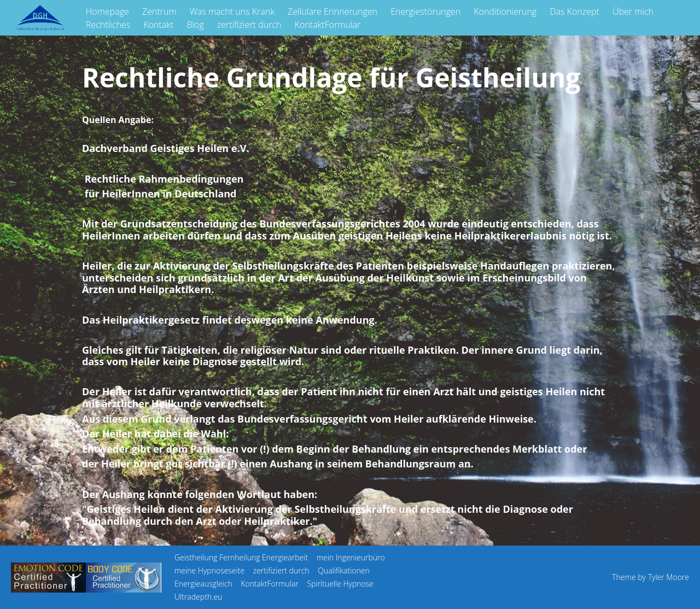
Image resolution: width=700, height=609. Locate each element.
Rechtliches (108, 25)
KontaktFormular (328, 25)
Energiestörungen (425, 11)
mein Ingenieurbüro (351, 557)
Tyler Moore (669, 577)
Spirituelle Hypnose (341, 584)
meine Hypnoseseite (209, 570)
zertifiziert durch (249, 25)
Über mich (633, 11)
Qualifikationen (344, 570)
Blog (195, 25)
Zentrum (159, 11)
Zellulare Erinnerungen (332, 11)
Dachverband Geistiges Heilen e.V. (165, 148)
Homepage (107, 11)
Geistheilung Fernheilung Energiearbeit (241, 557)
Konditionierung (505, 11)
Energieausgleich (203, 584)
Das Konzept (574, 11)
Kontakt (158, 25)
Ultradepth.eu (198, 597)
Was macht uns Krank (232, 11)
